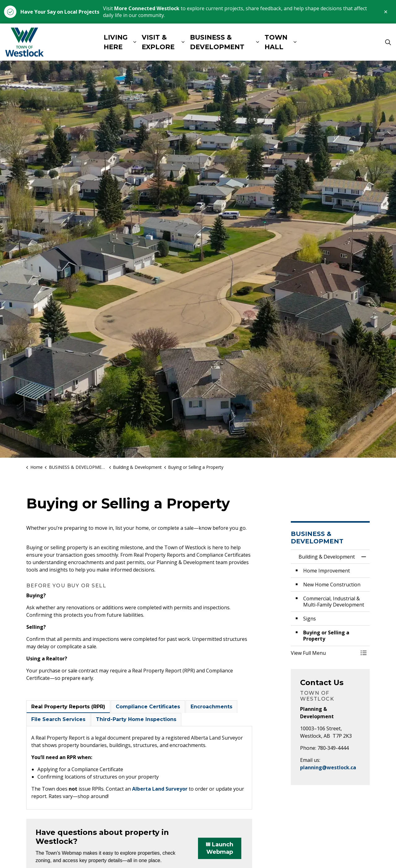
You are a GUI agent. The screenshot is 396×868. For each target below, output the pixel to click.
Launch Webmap (220, 848)
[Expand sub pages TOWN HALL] (295, 42)
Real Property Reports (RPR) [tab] (68, 707)
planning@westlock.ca (328, 767)
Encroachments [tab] (211, 707)
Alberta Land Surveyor (160, 789)
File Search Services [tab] (58, 719)
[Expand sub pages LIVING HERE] (135, 42)
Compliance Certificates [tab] (148, 707)
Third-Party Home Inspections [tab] (136, 719)
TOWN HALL (276, 42)
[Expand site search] (388, 42)
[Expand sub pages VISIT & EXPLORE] (183, 42)
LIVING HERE (116, 42)
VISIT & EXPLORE (158, 42)
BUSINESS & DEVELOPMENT (217, 42)
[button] (324, 653)
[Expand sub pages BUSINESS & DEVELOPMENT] (258, 42)
